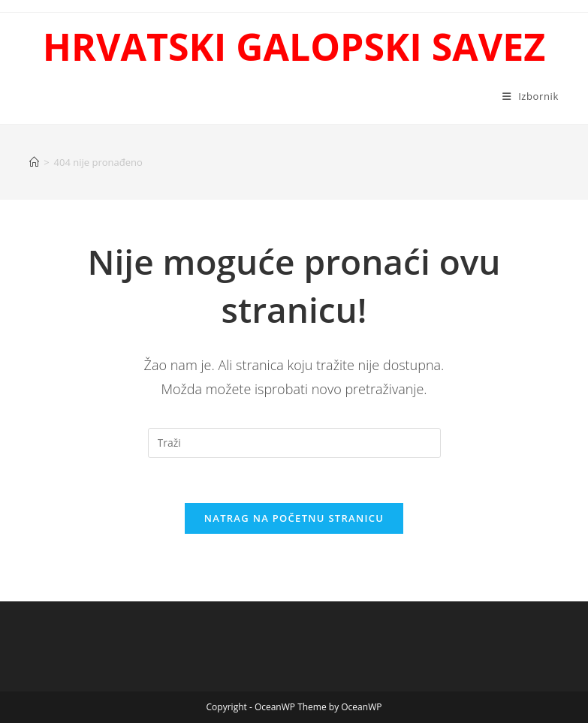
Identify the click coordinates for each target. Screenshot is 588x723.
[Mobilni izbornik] (531, 96)
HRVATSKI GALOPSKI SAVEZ (294, 47)
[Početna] (34, 162)
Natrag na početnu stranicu (294, 518)
